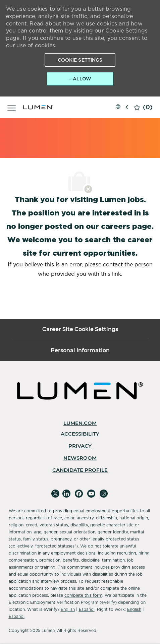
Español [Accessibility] (87, 609)
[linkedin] (66, 494)
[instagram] (104, 494)
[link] (80, 423)
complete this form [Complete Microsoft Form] (83, 595)
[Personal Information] (80, 350)
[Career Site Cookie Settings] (80, 329)
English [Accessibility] (68, 609)
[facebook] (79, 494)
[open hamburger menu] (12, 107)
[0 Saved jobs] (143, 107)
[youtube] (91, 494)
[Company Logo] (39, 107)
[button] (80, 60)
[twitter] (55, 494)
